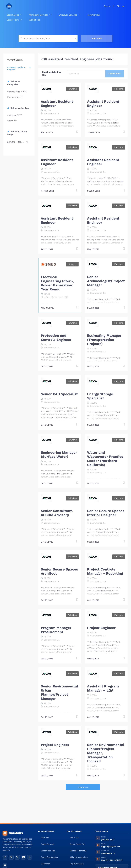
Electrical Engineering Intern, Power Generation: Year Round (57, 283)
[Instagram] (11, 857)
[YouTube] (5, 865)
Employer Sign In (77, 864)
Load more (83, 787)
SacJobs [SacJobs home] (13, 833)
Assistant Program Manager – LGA (103, 688)
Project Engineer (101, 628)
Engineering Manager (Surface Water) (59, 455)
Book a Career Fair (77, 844)
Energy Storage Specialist (100, 396)
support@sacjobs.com (111, 847)
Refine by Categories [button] (14, 83)
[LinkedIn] (23, 857)
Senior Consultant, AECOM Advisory (57, 513)
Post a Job (74, 838)
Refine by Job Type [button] (20, 108)
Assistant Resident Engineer (57, 104)
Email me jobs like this (52, 73)
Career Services (48, 844)
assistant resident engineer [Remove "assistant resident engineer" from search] (16, 68)
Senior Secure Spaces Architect (59, 571)
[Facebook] (5, 857)
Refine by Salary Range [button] (17, 133)
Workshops (46, 864)
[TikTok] (30, 857)
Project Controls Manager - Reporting (105, 571)
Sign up (121, 6)
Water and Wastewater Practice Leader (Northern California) (105, 459)
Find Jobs (97, 38)
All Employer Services (79, 857)
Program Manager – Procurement (58, 630)
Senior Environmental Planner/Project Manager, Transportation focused (106, 753)
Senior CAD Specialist (59, 394)
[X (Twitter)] (17, 857)
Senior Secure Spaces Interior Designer (106, 513)
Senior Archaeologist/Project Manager (106, 281)
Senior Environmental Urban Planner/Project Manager (59, 692)
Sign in (107, 6)
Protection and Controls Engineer (56, 338)
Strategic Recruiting (78, 851)
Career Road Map (48, 851)
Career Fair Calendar (50, 857)
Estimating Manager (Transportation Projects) (104, 340)
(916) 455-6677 (108, 840)
